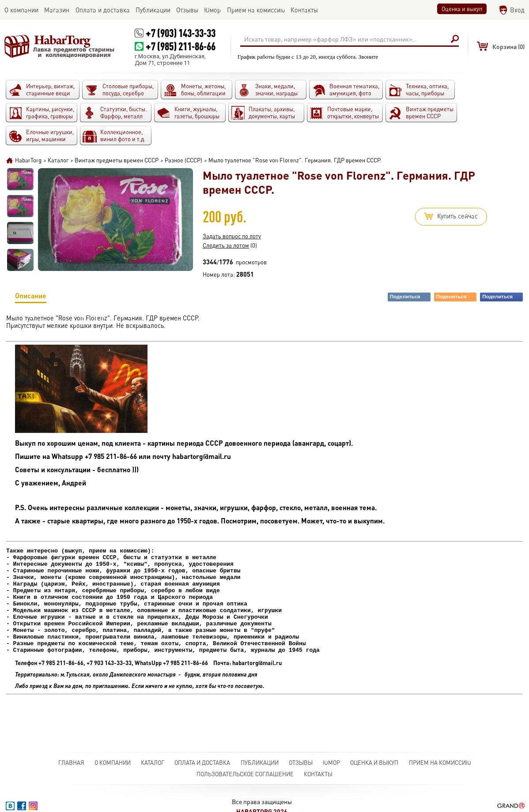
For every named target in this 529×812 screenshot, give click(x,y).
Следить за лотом (226, 245)
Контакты (318, 774)
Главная (71, 763)
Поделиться (410, 297)
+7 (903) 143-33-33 (181, 33)
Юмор (331, 763)
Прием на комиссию (440, 763)
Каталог (153, 763)
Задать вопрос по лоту (232, 236)
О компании (113, 763)
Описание (31, 297)
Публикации (260, 763)
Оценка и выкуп (462, 9)
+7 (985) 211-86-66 (181, 46)
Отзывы (301, 763)
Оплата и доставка (202, 763)
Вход (517, 10)
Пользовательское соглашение (245, 774)
